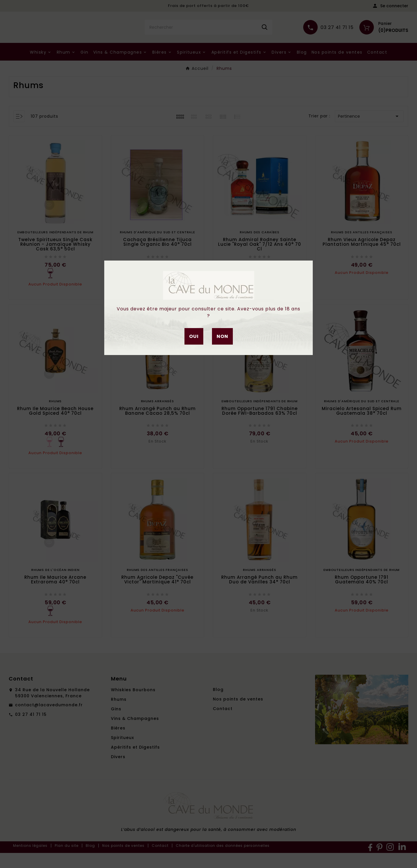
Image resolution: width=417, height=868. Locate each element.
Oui (194, 336)
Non (222, 336)
